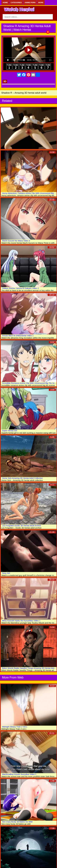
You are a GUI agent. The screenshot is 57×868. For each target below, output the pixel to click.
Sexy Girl (6, 573)
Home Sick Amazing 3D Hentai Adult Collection (22, 478)
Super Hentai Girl (10, 431)
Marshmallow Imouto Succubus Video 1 (19, 774)
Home (5, 3)
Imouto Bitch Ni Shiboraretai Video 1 (18, 336)
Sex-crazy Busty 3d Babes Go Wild (17, 822)
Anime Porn (30, 3)
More (41, 3)
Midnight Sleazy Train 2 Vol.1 (15, 727)
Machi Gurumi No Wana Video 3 (16, 241)
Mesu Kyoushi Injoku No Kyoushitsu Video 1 (21, 621)
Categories (16, 3)
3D (5, 81)
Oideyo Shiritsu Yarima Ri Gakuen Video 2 (20, 288)
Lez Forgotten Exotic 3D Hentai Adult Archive (22, 526)
